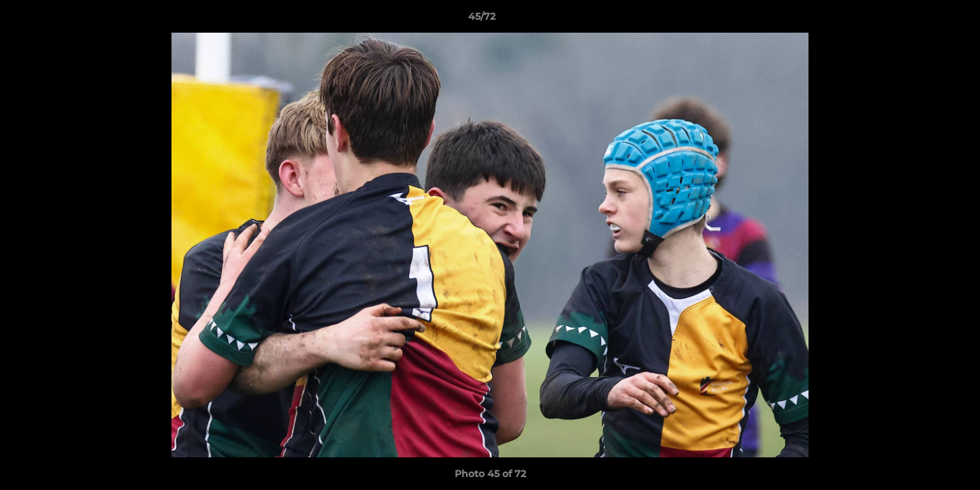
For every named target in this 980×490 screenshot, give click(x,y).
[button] (923, 20)
